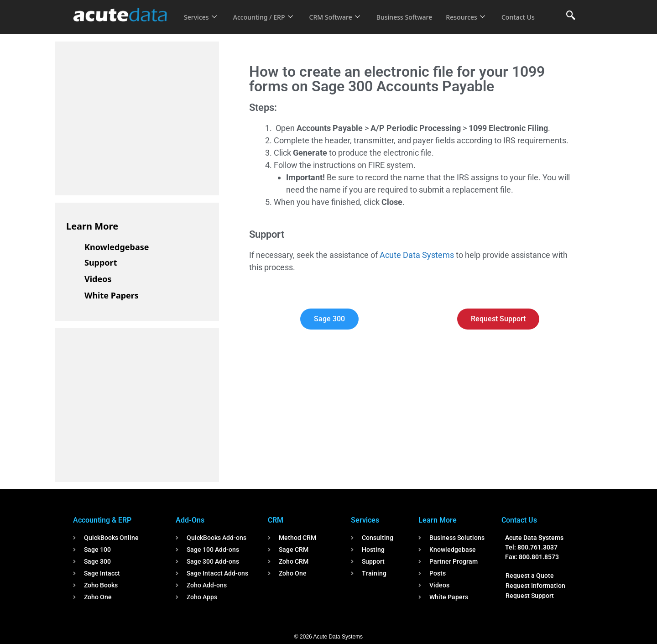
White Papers (112, 295)
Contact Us (202, 23)
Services (201, 11)
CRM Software (341, 11)
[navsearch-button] (571, 16)
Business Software (415, 11)
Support (101, 262)
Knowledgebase (117, 247)
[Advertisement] (135, 117)
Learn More (92, 226)
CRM (276, 520)
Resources (478, 11)
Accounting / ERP (266, 11)
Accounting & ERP (102, 520)
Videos (98, 279)
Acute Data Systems (417, 255)
